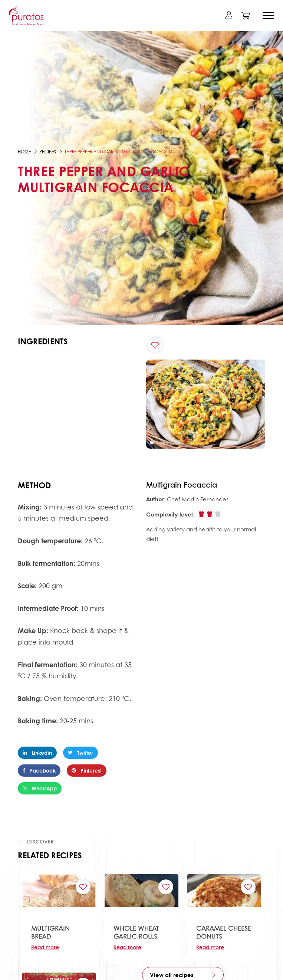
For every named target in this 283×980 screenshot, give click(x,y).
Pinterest (87, 770)
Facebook (39, 770)
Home (24, 152)
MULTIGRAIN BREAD (50, 932)
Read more (45, 947)
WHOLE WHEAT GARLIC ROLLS (136, 932)
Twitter (80, 753)
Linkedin (37, 753)
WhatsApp (40, 788)
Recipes (48, 152)
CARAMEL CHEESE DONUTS (224, 932)
